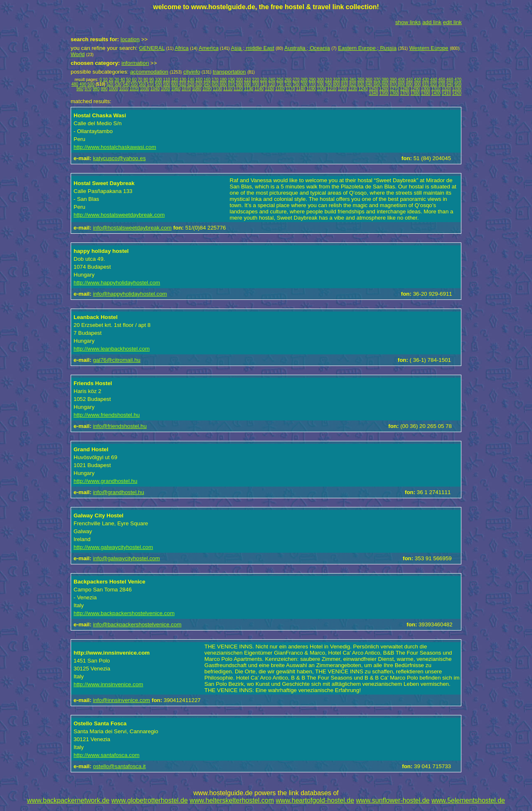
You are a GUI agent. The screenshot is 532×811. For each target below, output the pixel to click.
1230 (352, 89)
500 (91, 84)
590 (166, 84)
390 (393, 80)
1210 (332, 89)
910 (425, 84)
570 (151, 84)
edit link (452, 22)
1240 (363, 89)
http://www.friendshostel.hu (107, 415)
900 (417, 84)
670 (231, 84)
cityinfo (192, 72)
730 (280, 84)
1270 (394, 89)
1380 (415, 93)
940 (450, 84)
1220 (342, 89)
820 (353, 84)
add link (432, 22)
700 (256, 84)
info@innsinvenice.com (122, 700)
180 (223, 80)
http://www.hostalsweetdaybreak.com (119, 215)
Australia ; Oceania (307, 48)
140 (191, 80)
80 (146, 80)
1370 (405, 93)
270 (296, 80)
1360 (394, 93)
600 (175, 84)
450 (442, 80)
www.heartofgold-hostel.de (315, 800)
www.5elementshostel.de (468, 800)
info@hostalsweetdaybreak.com (132, 228)
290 (312, 80)
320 (336, 80)
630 (199, 84)
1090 (207, 89)
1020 (134, 89)
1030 (145, 89)
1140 (259, 89)
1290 (415, 89)
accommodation (149, 72)
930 (442, 84)
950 (458, 84)
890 (410, 84)
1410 (446, 93)
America (209, 48)
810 (345, 84)
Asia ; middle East (253, 48)
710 (264, 84)
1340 (374, 93)
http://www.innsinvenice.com (108, 684)
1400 (436, 93)
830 (361, 84)
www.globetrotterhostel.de (150, 800)
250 (280, 80)
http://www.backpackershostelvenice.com (124, 613)
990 (104, 89)
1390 (426, 93)
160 (207, 80)
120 (175, 80)
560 (142, 84)
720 (272, 84)
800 (336, 84)
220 (256, 80)
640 (207, 84)
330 (345, 80)
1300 (426, 89)
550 (134, 84)
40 (123, 80)
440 (434, 80)
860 (385, 84)
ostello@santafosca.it (119, 766)
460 (450, 80)
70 (140, 80)
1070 (186, 89)
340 (353, 80)
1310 (436, 89)
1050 (165, 89)
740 (288, 84)
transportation (229, 72)
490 (83, 84)
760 (304, 84)
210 (248, 80)
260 (288, 80)
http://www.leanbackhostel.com (112, 349)
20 (111, 80)
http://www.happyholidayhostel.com (117, 283)
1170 (290, 89)
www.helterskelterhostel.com (232, 800)
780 (320, 84)
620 (191, 84)
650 (215, 84)
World (78, 54)
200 (240, 80)
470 (458, 80)
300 (320, 80)
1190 (311, 89)
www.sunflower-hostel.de (393, 800)
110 (166, 80)
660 (223, 84)
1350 (384, 93)
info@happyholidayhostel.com (130, 294)
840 (369, 84)
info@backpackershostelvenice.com (137, 624)
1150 (269, 89)
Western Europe (429, 48)
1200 (321, 89)
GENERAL (152, 48)
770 (312, 84)
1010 (124, 89)
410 (410, 80)
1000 (113, 89)
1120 (238, 89)
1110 (228, 89)
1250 (374, 89)
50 (128, 80)
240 (272, 80)
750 (296, 84)
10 (105, 80)
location (130, 39)
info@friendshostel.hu (120, 426)
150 (199, 80)
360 (369, 80)
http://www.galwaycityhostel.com (113, 547)
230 (264, 80)
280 (304, 80)
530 (118, 84)
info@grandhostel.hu (119, 492)
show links (408, 22)
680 (240, 84)
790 (329, 84)
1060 (176, 89)
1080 (197, 89)
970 (88, 89)
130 (183, 80)
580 (159, 84)
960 (80, 89)
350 (361, 80)
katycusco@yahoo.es (119, 158)
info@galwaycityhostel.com (127, 558)
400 (401, 80)
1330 (457, 89)
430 (425, 80)
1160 (280, 89)
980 (96, 89)
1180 (300, 89)
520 (110, 84)
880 (401, 84)
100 (159, 80)
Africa (181, 48)
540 (126, 84)
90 (151, 80)
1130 (249, 89)
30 (117, 80)
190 (231, 80)
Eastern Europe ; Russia (367, 48)
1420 (457, 93)
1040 (155, 89)
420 (417, 80)
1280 (405, 89)
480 (75, 84)
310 (329, 80)
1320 (446, 89)
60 (134, 80)
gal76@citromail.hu (117, 360)
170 (215, 80)
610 (183, 84)
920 (434, 84)
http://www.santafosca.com (107, 755)
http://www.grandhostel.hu (105, 481)
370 (377, 80)
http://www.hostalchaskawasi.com (115, 147)
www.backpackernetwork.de (68, 800)
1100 (217, 89)
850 (377, 84)
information (135, 63)
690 (248, 84)
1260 (384, 89)
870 (393, 84)
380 (385, 80)
